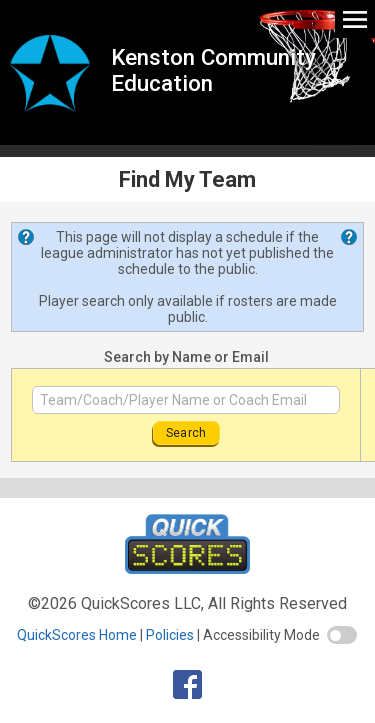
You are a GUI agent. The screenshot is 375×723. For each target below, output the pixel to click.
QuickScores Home (77, 635)
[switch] (342, 635)
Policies (170, 635)
